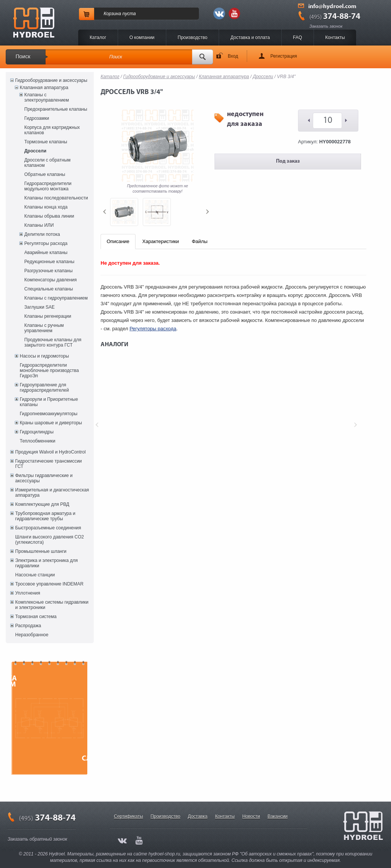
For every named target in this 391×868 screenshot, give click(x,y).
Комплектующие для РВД (42, 504)
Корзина (112, 14)
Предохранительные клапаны (56, 109)
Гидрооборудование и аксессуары (51, 80)
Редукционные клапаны (49, 262)
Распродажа (28, 626)
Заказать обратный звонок (37, 839)
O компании (142, 38)
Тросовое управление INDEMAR (49, 584)
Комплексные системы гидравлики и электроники (52, 605)
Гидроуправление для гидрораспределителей (44, 388)
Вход (233, 56)
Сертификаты (128, 816)
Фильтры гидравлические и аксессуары (44, 478)
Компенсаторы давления (50, 280)
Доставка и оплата (250, 38)
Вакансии (278, 816)
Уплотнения (28, 593)
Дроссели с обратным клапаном (47, 163)
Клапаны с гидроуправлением (56, 298)
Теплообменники (38, 441)
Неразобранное (32, 635)
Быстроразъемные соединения (48, 528)
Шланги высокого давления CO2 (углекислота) (50, 540)
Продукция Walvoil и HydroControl (50, 452)
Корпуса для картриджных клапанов (52, 130)
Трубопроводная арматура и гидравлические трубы (45, 516)
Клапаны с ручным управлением (44, 328)
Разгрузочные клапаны (48, 271)
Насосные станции (35, 575)
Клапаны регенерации (48, 316)
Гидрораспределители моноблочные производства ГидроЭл (49, 370)
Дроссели (35, 151)
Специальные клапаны (49, 289)
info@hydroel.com (332, 7)
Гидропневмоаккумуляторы (49, 414)
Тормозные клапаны (46, 142)
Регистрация (284, 56)
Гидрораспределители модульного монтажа (48, 186)
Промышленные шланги (41, 551)
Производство (192, 38)
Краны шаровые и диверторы (51, 423)
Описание (118, 241)
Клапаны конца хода (46, 207)
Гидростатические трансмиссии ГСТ (49, 464)
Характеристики (161, 241)
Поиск (23, 57)
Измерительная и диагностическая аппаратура (52, 493)
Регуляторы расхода (46, 243)
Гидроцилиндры (37, 432)
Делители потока (42, 234)
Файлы (199, 241)
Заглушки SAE (39, 307)
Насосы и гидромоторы (44, 356)
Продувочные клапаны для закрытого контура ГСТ (53, 342)
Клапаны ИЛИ (39, 225)
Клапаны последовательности (56, 198)
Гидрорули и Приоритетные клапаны (49, 402)
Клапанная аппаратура (44, 88)
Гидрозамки (37, 118)
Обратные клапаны (45, 174)
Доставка (198, 816)
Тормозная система (36, 617)
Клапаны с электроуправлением (47, 97)
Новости (251, 816)
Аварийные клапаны (46, 253)
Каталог (98, 38)
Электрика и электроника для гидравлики (47, 563)
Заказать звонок (326, 26)
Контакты (335, 38)
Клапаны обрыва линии (49, 216)
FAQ (298, 38)
